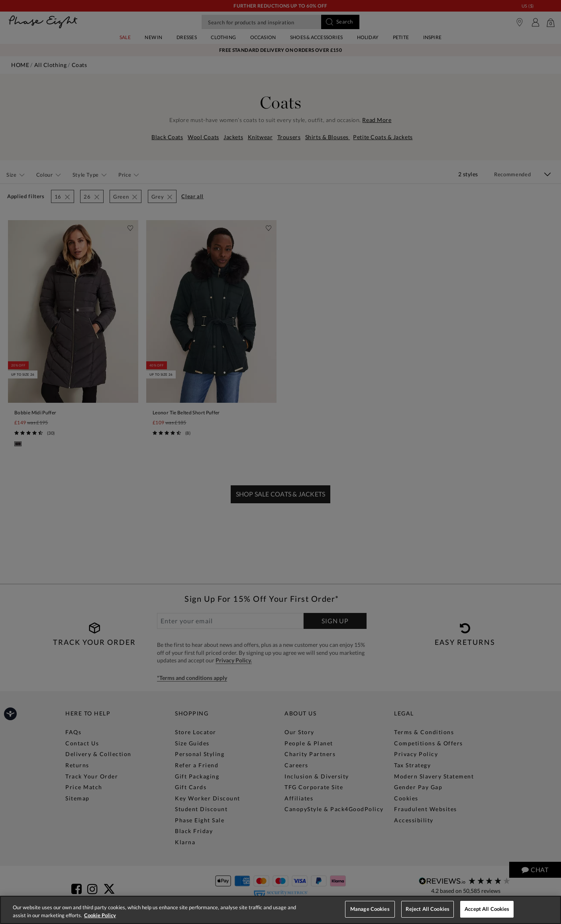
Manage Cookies (370, 909)
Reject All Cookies (428, 909)
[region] (280, 910)
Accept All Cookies (487, 909)
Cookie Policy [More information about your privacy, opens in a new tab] (100, 915)
